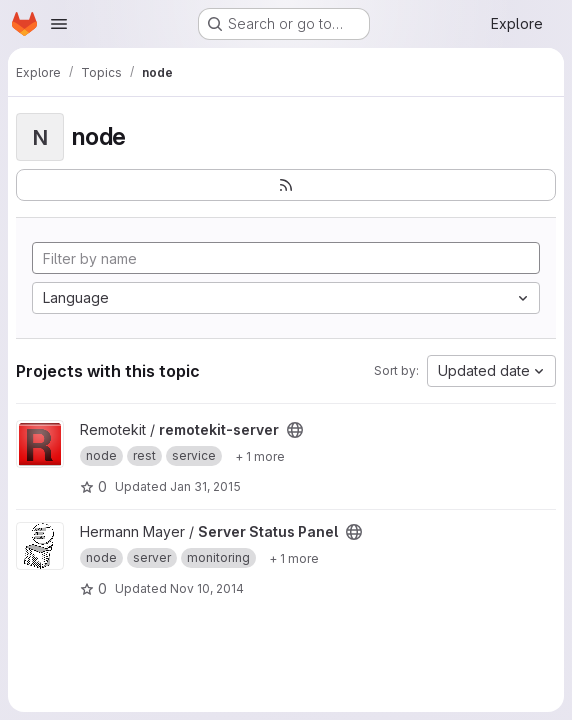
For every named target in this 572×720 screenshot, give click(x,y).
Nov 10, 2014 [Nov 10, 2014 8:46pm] (207, 588)
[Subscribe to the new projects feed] (286, 185)
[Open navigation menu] (59, 24)
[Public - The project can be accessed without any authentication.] (295, 430)
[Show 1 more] (260, 456)
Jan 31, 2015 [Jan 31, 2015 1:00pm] (205, 486)
